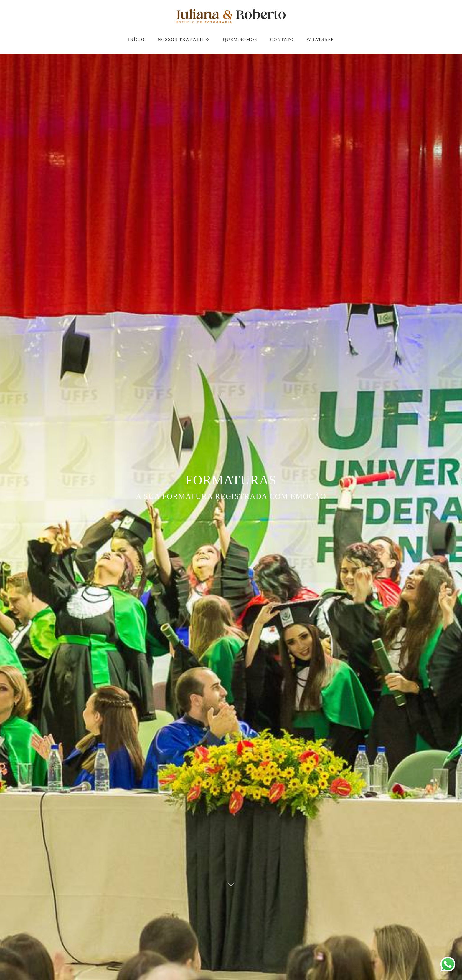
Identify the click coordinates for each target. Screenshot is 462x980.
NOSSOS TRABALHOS (184, 39)
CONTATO (282, 39)
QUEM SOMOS (240, 39)
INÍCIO (137, 39)
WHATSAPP (320, 39)
